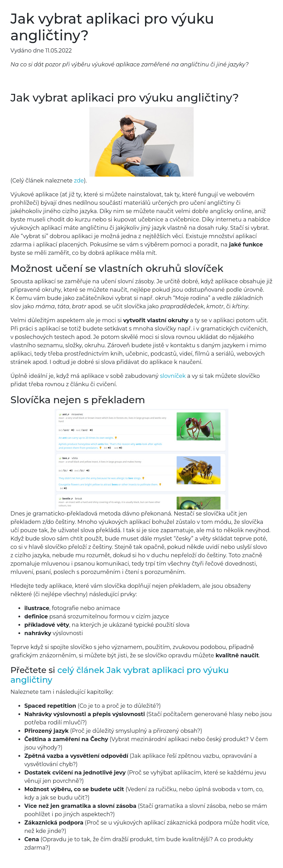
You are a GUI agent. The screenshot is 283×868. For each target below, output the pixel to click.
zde (79, 181)
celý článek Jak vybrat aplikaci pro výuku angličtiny (120, 675)
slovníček (173, 376)
